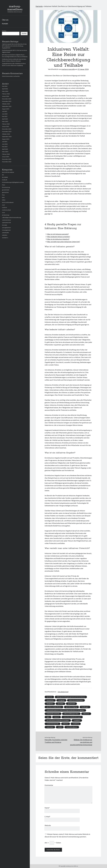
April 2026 (5, 89)
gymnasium (5, 192)
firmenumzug (6, 187)
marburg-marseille (68, 69)
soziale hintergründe (53, 724)
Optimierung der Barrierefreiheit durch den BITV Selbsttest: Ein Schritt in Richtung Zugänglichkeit (14, 46)
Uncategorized (6, 230)
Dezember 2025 (7, 99)
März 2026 (5, 91)
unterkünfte (5, 233)
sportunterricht (6, 223)
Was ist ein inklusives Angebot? (58, 239)
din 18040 (5, 177)
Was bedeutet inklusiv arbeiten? (59, 237)
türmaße (5, 225)
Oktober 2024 (6, 134)
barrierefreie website (8, 172)
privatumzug (6, 215)
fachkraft (5, 180)
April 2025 (5, 119)
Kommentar (49, 785)
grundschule (6, 190)
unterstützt (50, 727)
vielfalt (60, 727)
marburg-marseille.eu (15, 8)
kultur (4, 200)
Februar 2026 (6, 94)
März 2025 (5, 121)
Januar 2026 (6, 96)
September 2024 (7, 137)
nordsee (4, 207)
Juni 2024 (5, 144)
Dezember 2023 (7, 159)
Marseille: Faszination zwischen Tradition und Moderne (56, 741)
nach (3, 205)
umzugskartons (6, 228)
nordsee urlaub (6, 210)
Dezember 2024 (7, 129)
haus (3, 195)
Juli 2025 (5, 111)
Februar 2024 (6, 154)
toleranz (66, 724)
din (3, 175)
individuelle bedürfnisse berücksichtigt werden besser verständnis (65, 710)
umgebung (76, 724)
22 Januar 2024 (83, 69)
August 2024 (6, 139)
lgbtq (48, 717)
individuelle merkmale (53, 714)
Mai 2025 (5, 116)
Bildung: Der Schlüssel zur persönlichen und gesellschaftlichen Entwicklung (81, 742)
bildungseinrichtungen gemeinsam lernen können (71, 697)
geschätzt (61, 704)
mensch (57, 717)
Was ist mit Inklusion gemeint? (58, 234)
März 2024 (5, 152)
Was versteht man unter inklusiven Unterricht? (64, 242)
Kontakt (5, 24)
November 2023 (7, 162)
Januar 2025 (6, 126)
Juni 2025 (5, 114)
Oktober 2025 (6, 104)
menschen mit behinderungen (72, 717)
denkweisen (50, 700)
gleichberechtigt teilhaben (54, 707)
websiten (5, 235)
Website (48, 825)
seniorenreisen (6, 220)
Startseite (39, 6)
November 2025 (7, 101)
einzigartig (61, 700)
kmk (3, 197)
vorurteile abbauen (72, 727)
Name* (47, 808)
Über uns (5, 20)
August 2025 (6, 109)
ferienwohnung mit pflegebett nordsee (13, 182)
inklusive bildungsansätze (71, 714)
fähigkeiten (50, 704)
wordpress (5, 238)
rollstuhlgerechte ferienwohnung (11, 217)
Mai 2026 (5, 86)
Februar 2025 (6, 124)
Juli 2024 (5, 142)
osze (3, 212)
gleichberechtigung (71, 707)
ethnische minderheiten (76, 700)
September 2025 (7, 106)
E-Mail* (47, 817)
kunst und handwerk (8, 202)
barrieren (49, 697)
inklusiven (86, 714)
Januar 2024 (6, 157)
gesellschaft (71, 704)
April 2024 (5, 149)
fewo (4, 185)
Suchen (4, 31)
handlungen (85, 707)
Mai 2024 (5, 147)
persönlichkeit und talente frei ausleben (58, 720)
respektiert (77, 720)
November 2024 (7, 132)
